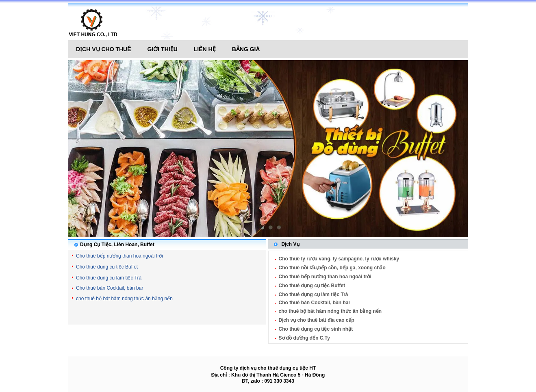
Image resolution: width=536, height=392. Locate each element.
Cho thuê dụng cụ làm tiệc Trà (109, 278)
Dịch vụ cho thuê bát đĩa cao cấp (317, 320)
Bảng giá (246, 49)
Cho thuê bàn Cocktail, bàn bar (110, 288)
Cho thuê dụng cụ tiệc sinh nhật (316, 329)
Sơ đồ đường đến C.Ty (304, 338)
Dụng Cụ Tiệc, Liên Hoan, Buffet (117, 245)
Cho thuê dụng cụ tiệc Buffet (107, 267)
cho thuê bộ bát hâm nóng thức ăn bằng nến (124, 299)
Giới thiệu (163, 49)
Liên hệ (205, 49)
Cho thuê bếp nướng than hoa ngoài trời (119, 256)
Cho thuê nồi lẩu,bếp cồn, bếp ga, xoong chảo (332, 268)
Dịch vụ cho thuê (104, 49)
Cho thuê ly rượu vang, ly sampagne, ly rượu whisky (339, 259)
